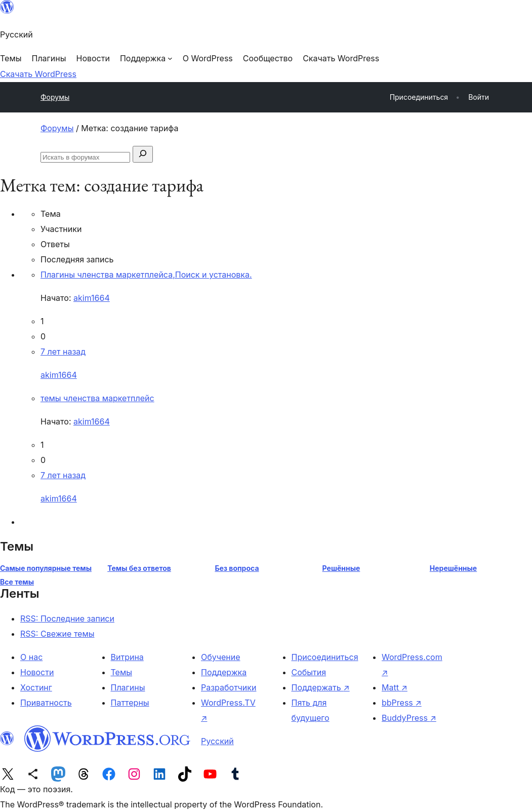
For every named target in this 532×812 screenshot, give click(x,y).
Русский (217, 741)
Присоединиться (325, 657)
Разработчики (229, 687)
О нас (31, 657)
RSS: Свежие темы (57, 634)
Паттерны (130, 703)
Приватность (46, 703)
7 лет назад (63, 352)
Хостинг (36, 687)
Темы (122, 672)
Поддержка (224, 672)
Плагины (128, 687)
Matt (395, 687)
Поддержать (321, 687)
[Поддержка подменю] (146, 58)
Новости (37, 672)
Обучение (221, 657)
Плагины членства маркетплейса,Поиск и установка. (146, 275)
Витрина (127, 657)
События (309, 672)
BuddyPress (409, 718)
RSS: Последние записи (67, 618)
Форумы (55, 97)
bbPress (402, 703)
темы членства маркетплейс (97, 398)
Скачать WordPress (38, 74)
